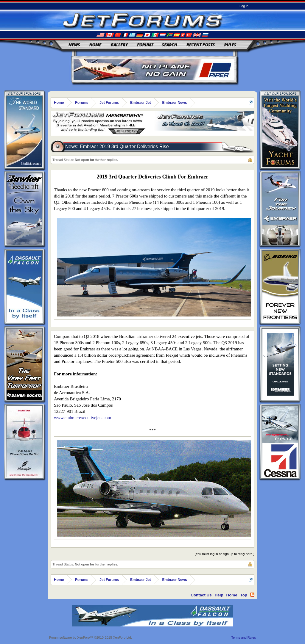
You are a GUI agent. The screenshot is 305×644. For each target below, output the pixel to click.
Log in (244, 6)
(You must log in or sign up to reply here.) (224, 554)
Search (170, 45)
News (74, 45)
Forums (145, 45)
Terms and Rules (243, 637)
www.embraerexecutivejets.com (83, 418)
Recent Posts (201, 45)
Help (219, 595)
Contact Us (201, 595)
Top (244, 595)
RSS (252, 595)
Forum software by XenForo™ (91, 637)
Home (95, 45)
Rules (230, 45)
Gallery (119, 45)
